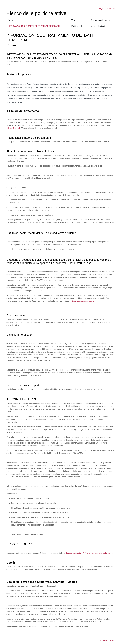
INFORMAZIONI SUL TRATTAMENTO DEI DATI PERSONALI (34, 26)
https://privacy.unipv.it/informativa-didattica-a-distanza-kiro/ (90, 553)
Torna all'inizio (107, 641)
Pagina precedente (107, 9)
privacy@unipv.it (13, 128)
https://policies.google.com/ (83, 301)
